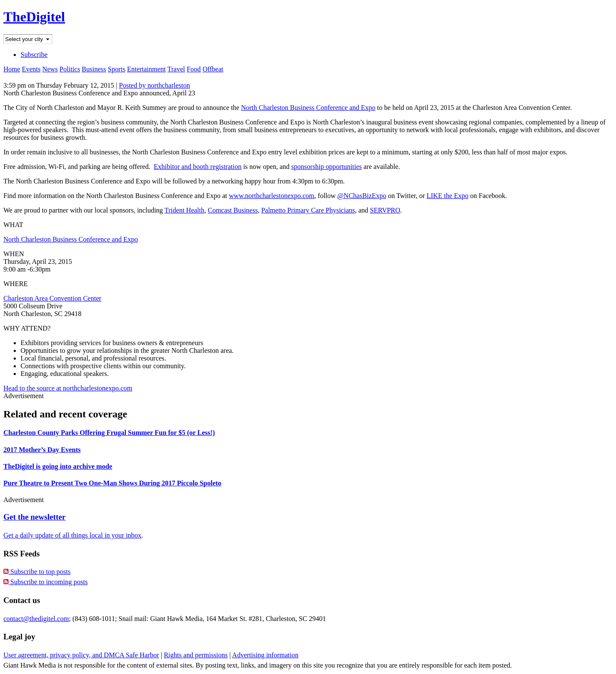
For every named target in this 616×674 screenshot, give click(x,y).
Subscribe (34, 55)
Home (12, 69)
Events (31, 69)
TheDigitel (34, 17)
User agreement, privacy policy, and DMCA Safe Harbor (81, 655)
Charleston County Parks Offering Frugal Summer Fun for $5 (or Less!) (109, 433)
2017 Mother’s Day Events (42, 450)
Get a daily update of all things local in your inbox (73, 535)
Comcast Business (233, 210)
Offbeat (213, 69)
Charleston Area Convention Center (52, 298)
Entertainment (147, 69)
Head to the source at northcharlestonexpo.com (68, 388)
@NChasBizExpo (362, 196)
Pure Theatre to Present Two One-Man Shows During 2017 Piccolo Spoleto (112, 483)
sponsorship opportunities (327, 167)
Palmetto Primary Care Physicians (308, 210)
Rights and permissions (196, 655)
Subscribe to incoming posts (46, 582)
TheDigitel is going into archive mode (58, 466)
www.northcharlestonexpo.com (272, 196)
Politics (70, 69)
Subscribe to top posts (37, 572)
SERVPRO (385, 210)
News (50, 69)
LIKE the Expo (447, 196)
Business (94, 69)
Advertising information (265, 655)
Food (194, 69)
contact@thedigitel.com (36, 619)
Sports (117, 69)
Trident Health (185, 210)
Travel (176, 69)
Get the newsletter (34, 517)
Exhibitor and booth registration (198, 167)
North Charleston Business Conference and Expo (308, 108)
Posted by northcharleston (154, 85)
